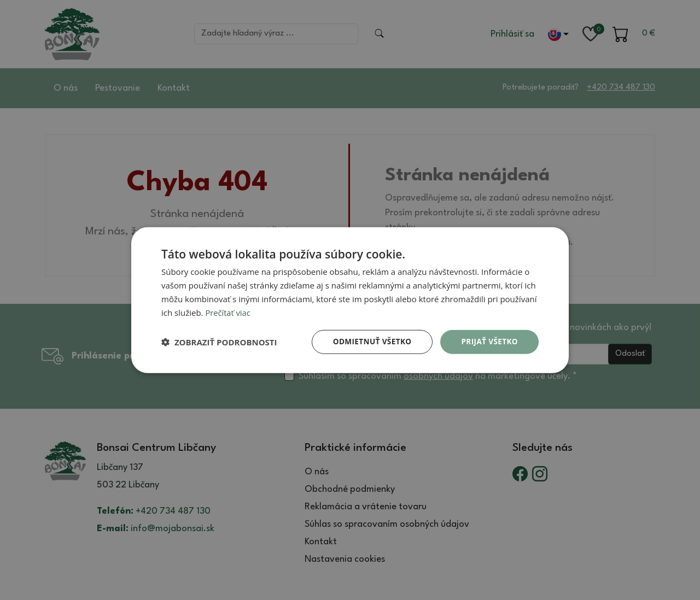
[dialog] (350, 300)
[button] (219, 342)
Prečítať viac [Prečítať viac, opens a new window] (228, 312)
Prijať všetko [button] (489, 341)
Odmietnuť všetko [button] (369, 341)
